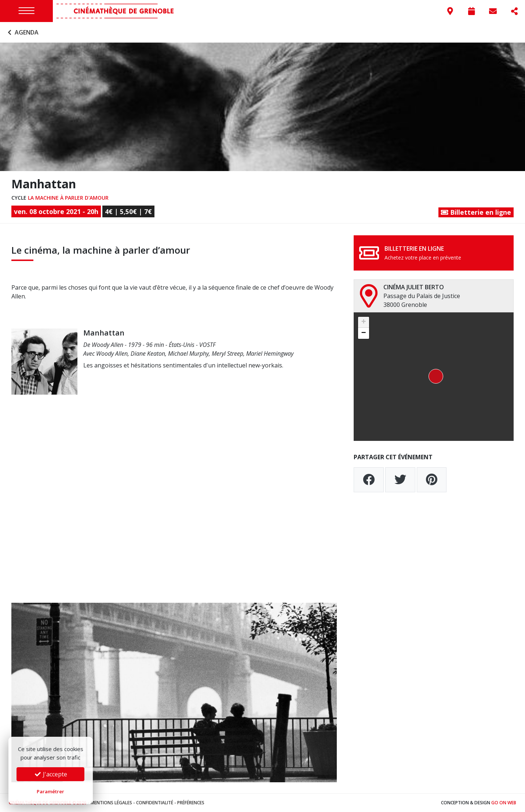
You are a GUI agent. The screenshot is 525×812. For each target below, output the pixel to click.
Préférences (191, 803)
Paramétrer (50, 791)
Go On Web (504, 803)
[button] (434, 377)
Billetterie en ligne (476, 212)
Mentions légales (111, 803)
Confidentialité (155, 803)
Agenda (22, 32)
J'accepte (51, 774)
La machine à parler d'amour (68, 198)
